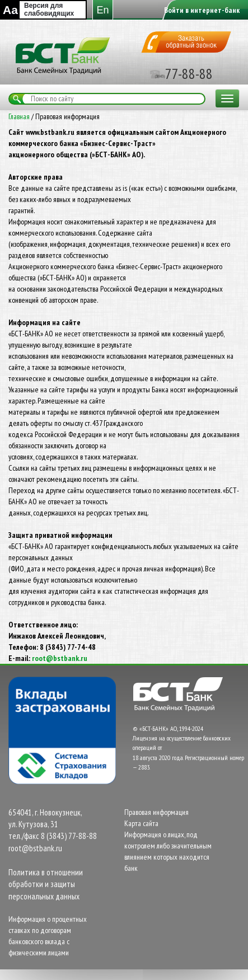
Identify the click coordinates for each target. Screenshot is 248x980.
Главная (19, 116)
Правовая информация (156, 812)
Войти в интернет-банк (202, 10)
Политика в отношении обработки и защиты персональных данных (46, 884)
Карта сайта (141, 823)
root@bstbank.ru (60, 658)
